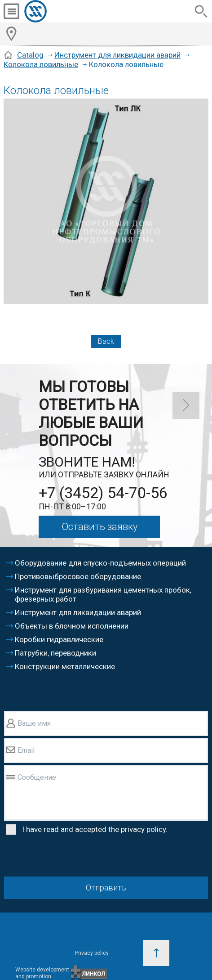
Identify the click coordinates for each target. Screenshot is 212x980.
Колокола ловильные (41, 64)
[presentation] (72, 857)
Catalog (30, 55)
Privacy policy (92, 953)
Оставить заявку (99, 527)
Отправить (106, 888)
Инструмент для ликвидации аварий (117, 55)
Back (106, 341)
